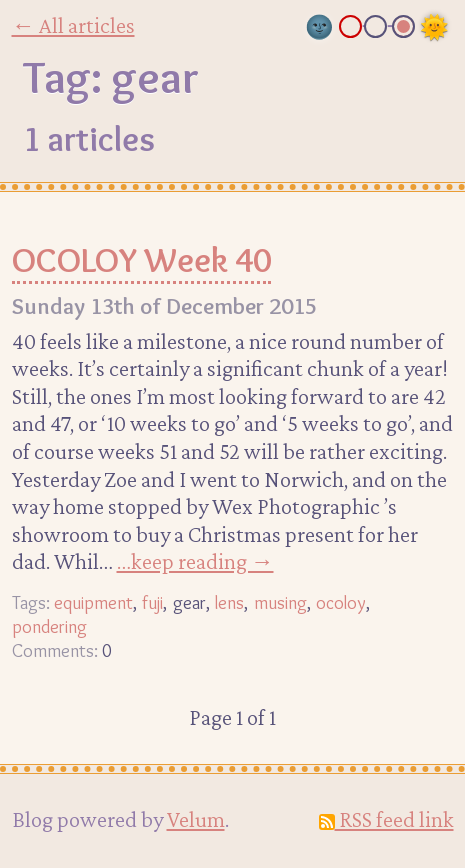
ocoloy (341, 602)
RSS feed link (386, 819)
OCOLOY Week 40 (141, 260)
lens (229, 602)
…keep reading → (195, 561)
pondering (49, 626)
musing (280, 602)
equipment (93, 602)
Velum (196, 819)
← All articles (73, 25)
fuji (152, 602)
